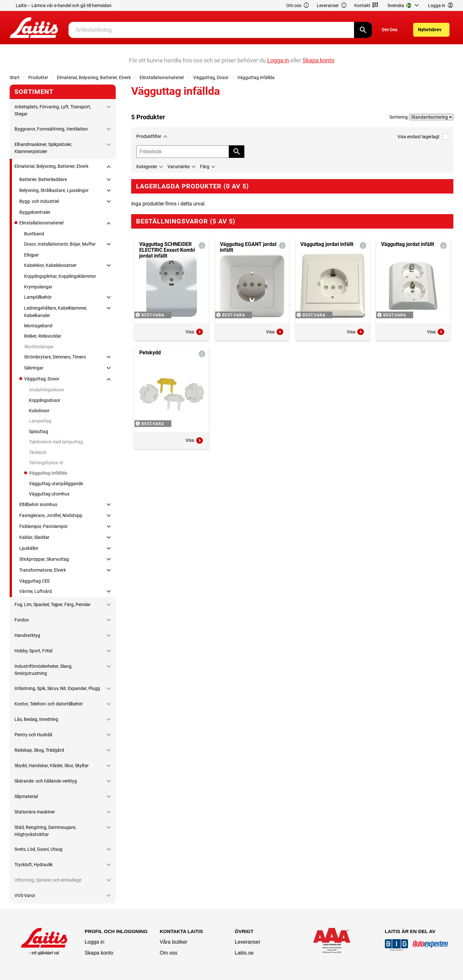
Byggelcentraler (35, 212)
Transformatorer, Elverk (43, 570)
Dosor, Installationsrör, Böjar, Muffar (60, 244)
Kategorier (147, 167)
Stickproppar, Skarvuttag (44, 559)
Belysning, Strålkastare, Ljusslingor (54, 190)
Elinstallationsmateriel (162, 77)
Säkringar (34, 368)
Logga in (94, 942)
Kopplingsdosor (45, 400)
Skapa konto (99, 953)
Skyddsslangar (39, 347)
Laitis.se (244, 953)
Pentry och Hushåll (33, 735)
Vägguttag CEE (35, 581)
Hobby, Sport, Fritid (33, 651)
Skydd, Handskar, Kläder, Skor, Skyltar (52, 766)
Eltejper (32, 255)
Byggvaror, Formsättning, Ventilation (51, 129)
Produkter (38, 77)
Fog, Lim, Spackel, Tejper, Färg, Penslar (53, 604)
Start (15, 77)
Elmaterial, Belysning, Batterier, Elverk (94, 77)
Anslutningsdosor (47, 390)
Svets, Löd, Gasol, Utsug (38, 849)
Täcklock (38, 452)
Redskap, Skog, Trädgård (39, 750)
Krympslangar (38, 287)
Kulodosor (39, 411)
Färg (205, 167)
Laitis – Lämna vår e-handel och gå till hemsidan (68, 5)
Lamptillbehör (38, 297)
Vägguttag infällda (256, 77)
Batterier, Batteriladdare (43, 179)
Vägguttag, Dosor (211, 77)
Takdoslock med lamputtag (56, 442)
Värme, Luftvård (36, 591)
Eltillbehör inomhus (38, 504)
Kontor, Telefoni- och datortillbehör (49, 704)
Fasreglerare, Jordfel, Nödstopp (51, 515)
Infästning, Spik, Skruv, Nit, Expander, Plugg (57, 688)
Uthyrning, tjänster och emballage (48, 880)
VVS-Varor (25, 895)
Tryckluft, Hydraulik (34, 865)
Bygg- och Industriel (39, 201)
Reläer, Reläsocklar (43, 336)
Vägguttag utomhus (49, 494)
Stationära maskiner (35, 812)
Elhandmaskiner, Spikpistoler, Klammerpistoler (43, 148)
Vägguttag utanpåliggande (56, 484)
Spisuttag (39, 431)
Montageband (38, 326)
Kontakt (366, 6)
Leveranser (332, 6)
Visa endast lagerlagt (423, 136)
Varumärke (179, 167)
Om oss (298, 6)
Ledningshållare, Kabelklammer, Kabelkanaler (56, 312)
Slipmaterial (26, 796)
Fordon (22, 620)
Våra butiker (174, 942)
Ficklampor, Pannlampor (44, 526)
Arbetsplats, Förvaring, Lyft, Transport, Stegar (53, 110)
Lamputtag (40, 421)
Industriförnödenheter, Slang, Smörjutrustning (43, 670)
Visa (195, 332)
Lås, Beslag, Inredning (36, 719)
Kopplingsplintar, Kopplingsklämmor (60, 276)
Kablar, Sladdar (34, 537)
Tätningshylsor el (46, 463)
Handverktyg (27, 635)
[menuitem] (404, 5)
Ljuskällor (29, 548)
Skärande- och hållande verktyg (46, 781)
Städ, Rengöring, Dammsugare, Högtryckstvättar (45, 831)
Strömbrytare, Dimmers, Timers (55, 357)
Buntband (34, 234)
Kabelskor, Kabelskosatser (50, 265)
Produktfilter (149, 136)
